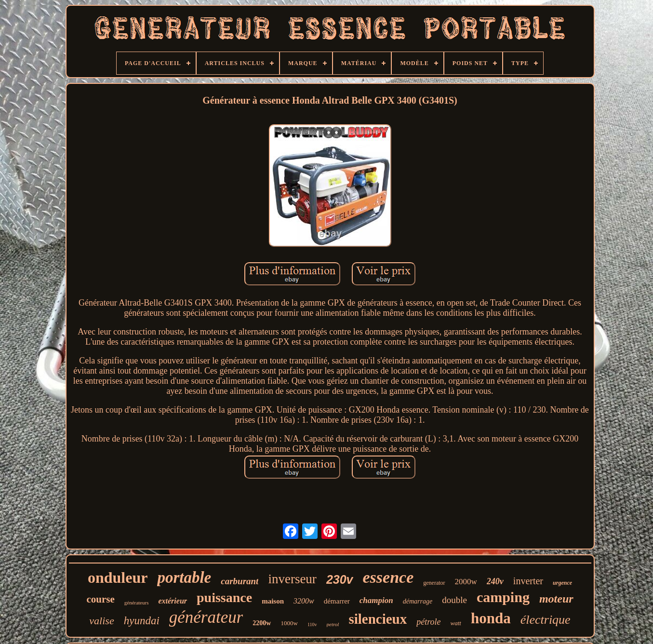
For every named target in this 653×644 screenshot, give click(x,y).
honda (491, 618)
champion (376, 600)
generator (434, 583)
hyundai (142, 621)
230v (340, 579)
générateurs (137, 603)
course (100, 599)
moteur (556, 599)
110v (312, 624)
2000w (466, 582)
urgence (562, 583)
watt (456, 623)
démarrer (337, 601)
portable (184, 577)
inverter (528, 581)
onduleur (118, 577)
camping (503, 597)
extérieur (173, 601)
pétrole (428, 622)
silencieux (378, 619)
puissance (224, 597)
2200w (262, 623)
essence (388, 577)
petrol (333, 624)
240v (495, 581)
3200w (304, 601)
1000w (289, 623)
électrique (546, 620)
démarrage (418, 601)
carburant (240, 581)
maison (273, 601)
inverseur (292, 579)
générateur (206, 617)
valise (101, 621)
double (454, 600)
